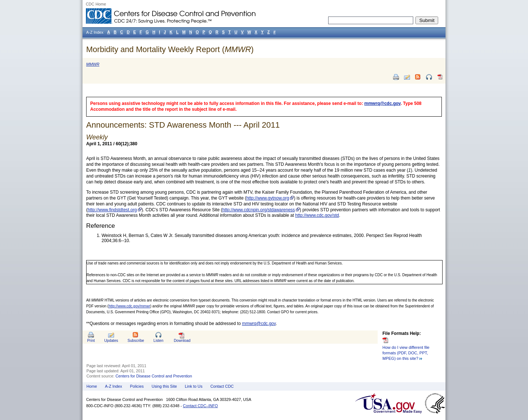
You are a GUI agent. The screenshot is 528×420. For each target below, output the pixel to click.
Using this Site (164, 386)
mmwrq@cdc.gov (383, 103)
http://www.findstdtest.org (112, 210)
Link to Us (194, 386)
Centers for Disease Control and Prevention (154, 376)
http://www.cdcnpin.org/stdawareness (258, 210)
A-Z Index (113, 386)
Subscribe (136, 341)
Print (91, 341)
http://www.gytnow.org (268, 198)
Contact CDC (222, 386)
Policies (137, 386)
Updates (111, 341)
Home (92, 386)
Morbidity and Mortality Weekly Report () (170, 49)
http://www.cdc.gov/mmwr (129, 306)
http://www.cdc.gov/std (317, 215)
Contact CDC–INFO (200, 406)
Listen (158, 341)
